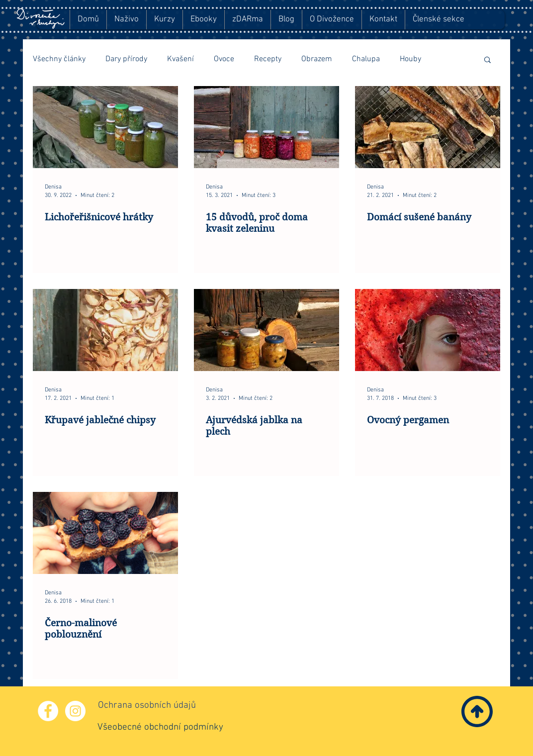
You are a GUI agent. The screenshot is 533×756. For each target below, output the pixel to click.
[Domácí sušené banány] (428, 127)
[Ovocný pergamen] (428, 330)
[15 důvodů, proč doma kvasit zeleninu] (266, 127)
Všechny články (59, 59)
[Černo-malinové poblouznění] (105, 533)
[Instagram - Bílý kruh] (75, 711)
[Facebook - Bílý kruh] (48, 711)
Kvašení (180, 59)
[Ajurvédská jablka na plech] (266, 330)
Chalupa (366, 59)
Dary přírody (126, 59)
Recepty (268, 59)
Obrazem (317, 59)
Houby (410, 59)
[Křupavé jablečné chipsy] (105, 330)
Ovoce (224, 59)
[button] (488, 60)
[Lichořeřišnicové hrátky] (105, 127)
